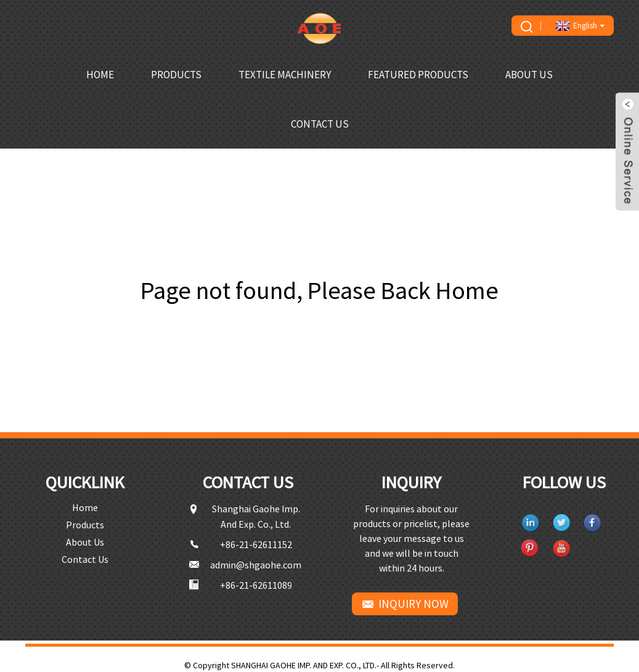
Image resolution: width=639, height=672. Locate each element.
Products (176, 75)
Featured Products (418, 75)
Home (100, 75)
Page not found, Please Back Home (319, 290)
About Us (529, 75)
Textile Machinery (285, 75)
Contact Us (320, 124)
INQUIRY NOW (413, 604)
